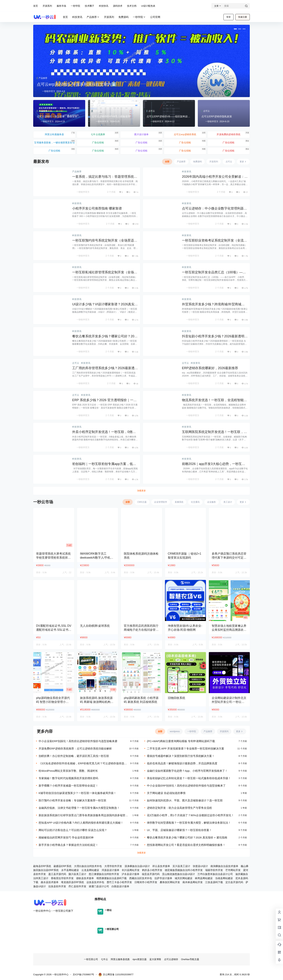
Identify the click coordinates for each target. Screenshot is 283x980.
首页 (36, 6)
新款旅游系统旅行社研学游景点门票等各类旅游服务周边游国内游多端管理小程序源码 (85, 815)
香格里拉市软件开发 (62, 878)
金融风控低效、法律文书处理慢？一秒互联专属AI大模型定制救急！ (79, 808)
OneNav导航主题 (190, 959)
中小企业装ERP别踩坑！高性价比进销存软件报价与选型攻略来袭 (78, 741)
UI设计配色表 (148, 6)
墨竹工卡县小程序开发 (119, 882)
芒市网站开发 (233, 870)
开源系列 (47, 6)
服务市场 (61, 6)
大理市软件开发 (113, 866)
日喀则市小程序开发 (146, 882)
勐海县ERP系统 (42, 866)
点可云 (76, 363)
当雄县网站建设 (224, 878)
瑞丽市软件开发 (214, 870)
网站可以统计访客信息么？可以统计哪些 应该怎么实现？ (73, 830)
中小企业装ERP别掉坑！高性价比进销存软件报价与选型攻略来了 (186, 786)
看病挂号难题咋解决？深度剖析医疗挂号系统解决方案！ (181, 756)
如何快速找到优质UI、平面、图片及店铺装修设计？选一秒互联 (185, 800)
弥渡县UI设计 (200, 866)
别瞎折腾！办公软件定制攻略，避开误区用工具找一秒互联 (74, 756)
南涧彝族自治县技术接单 (224, 866)
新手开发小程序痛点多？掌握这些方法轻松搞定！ (68, 845)
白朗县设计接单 (120, 886)
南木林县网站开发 (193, 882)
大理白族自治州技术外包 (88, 866)
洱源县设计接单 (110, 870)
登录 (228, 17)
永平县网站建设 (70, 870)
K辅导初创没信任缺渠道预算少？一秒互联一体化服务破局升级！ (77, 793)
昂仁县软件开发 (77, 886)
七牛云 (104, 959)
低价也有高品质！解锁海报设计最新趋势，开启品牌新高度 (182, 763)
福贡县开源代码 (151, 874)
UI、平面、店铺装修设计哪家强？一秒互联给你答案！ (179, 830)
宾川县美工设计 (181, 866)
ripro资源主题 (140, 959)
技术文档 (132, 6)
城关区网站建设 (184, 878)
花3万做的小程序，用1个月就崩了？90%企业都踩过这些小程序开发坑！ (190, 815)
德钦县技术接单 (85, 878)
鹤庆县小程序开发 (152, 870)
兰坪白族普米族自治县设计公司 (215, 874)
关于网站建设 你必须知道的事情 (166, 793)
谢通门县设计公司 (99, 886)
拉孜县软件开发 (57, 886)
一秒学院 (75, 6)
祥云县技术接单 (161, 866)
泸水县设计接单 (130, 874)
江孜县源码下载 (214, 882)
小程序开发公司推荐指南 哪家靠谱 (97, 208)
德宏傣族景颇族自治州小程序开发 (184, 870)
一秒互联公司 (91, 959)
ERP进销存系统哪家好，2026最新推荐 (210, 368)
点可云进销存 (171, 959)
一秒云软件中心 (60, 974)
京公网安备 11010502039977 (116, 975)
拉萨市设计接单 (163, 878)
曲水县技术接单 (50, 882)
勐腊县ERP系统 (63, 866)
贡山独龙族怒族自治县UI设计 (178, 874)
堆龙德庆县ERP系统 (72, 882)
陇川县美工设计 (77, 874)
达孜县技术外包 (95, 882)
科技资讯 (187, 172)
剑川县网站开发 (131, 870)
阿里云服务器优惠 (120, 959)
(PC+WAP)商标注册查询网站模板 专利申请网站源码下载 (181, 741)
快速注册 (243, 17)
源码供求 (118, 6)
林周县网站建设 (204, 878)
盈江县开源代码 (57, 874)
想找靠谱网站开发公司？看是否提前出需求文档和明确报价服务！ (186, 845)
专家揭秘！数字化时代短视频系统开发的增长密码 (68, 778)
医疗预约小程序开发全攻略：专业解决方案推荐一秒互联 (72, 800)
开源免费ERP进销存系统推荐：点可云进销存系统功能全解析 (75, 749)
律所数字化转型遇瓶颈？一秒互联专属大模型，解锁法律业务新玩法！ (189, 823)
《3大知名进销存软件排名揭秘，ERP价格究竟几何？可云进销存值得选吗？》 (81, 764)
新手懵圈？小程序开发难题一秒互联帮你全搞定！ (68, 786)
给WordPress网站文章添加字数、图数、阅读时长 (68, 771)
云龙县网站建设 (90, 870)
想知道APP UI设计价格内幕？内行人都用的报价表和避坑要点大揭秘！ (81, 823)
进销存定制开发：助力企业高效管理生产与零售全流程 (179, 808)
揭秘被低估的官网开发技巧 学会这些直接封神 (66, 837)
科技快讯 (104, 6)
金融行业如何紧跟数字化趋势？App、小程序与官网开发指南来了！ (187, 771)
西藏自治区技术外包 (141, 878)
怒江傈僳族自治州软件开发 (104, 874)
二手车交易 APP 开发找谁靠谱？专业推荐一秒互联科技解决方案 (186, 749)
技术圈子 (90, 6)
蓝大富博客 (155, 959)
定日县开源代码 (234, 882)
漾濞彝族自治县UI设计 (137, 866)
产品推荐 (93, 17)
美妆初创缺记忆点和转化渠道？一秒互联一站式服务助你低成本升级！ (189, 778)
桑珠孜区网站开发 (170, 882)
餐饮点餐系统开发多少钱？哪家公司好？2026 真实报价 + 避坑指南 (187, 837)
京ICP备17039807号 (83, 974)
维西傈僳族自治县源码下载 (112, 878)
